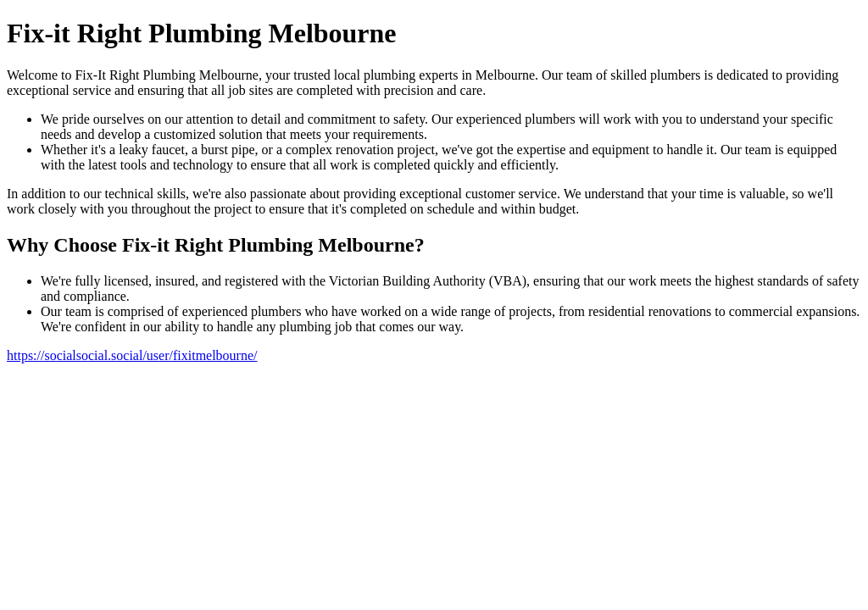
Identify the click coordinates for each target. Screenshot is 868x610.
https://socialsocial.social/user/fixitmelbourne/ (132, 355)
